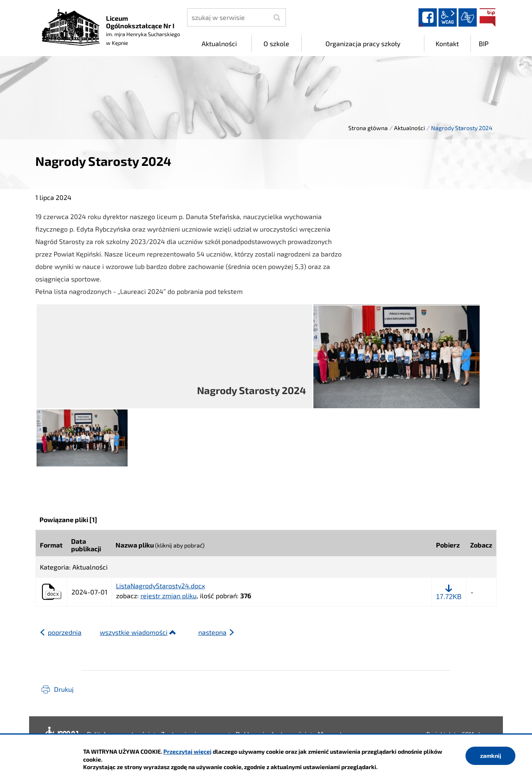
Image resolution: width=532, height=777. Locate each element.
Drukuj (64, 689)
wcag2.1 (448, 17)
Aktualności (409, 128)
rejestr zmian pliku (169, 596)
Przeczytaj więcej (187, 751)
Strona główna (368, 128)
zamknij (491, 756)
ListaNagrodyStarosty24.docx (160, 586)
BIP (488, 17)
